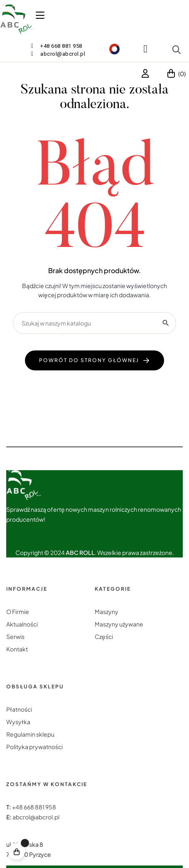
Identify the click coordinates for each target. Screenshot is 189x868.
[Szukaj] (94, 323)
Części (104, 636)
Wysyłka (18, 722)
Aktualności (22, 624)
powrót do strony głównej (89, 360)
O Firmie (18, 612)
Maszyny (107, 612)
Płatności (19, 709)
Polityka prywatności (34, 747)
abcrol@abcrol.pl (36, 817)
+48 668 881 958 (34, 807)
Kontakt (17, 649)
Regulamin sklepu (30, 734)
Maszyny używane (119, 624)
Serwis (15, 636)
